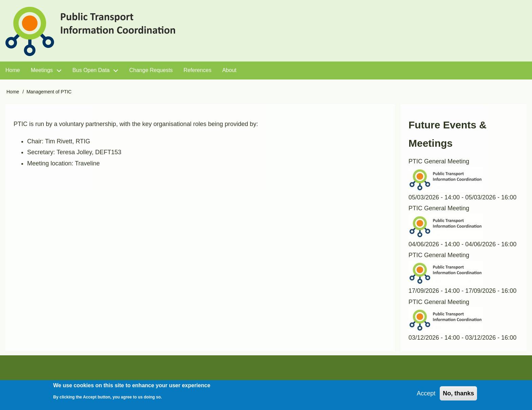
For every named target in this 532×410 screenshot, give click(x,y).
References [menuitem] (197, 70)
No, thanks (458, 396)
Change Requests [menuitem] (151, 70)
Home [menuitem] (13, 70)
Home (13, 92)
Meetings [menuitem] (42, 70)
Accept (426, 396)
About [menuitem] (229, 70)
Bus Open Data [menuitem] (91, 70)
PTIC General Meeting (439, 161)
